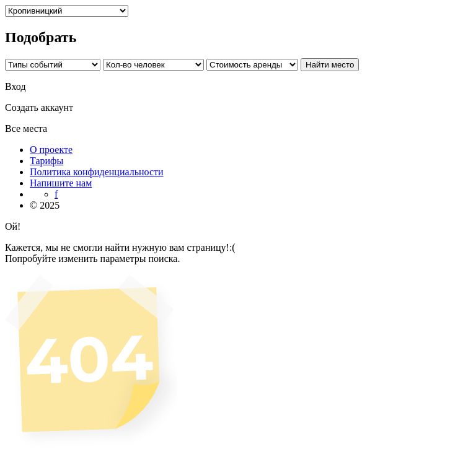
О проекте (51, 150)
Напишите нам (61, 183)
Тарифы (46, 161)
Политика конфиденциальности (97, 172)
